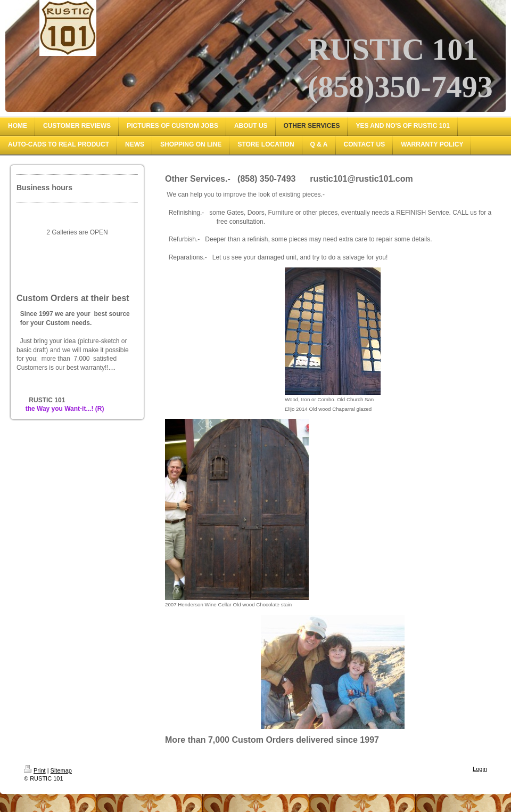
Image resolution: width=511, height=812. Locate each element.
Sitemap (61, 770)
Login (480, 769)
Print (35, 770)
